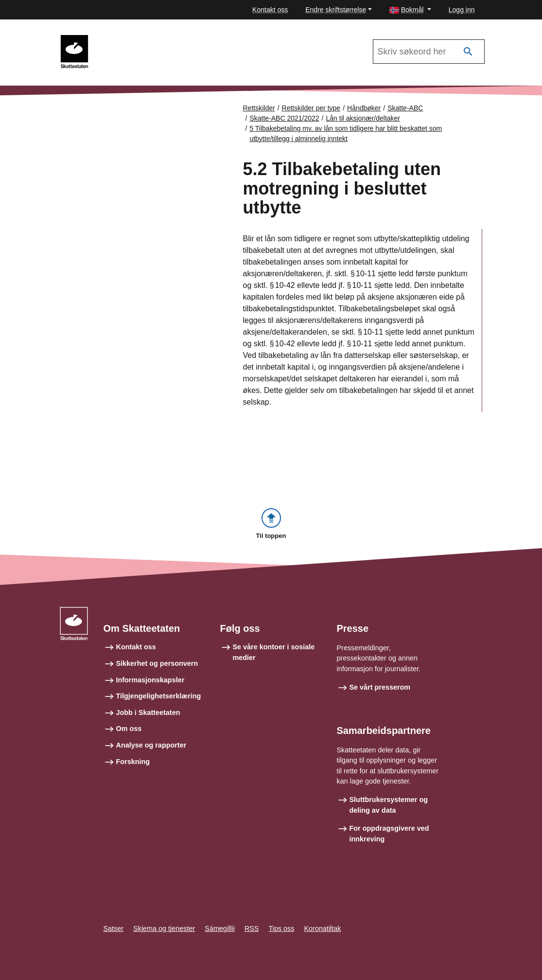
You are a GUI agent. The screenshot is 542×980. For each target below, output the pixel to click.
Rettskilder (259, 108)
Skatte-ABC (405, 108)
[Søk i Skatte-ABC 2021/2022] (429, 52)
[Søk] (468, 52)
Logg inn (462, 10)
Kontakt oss (270, 10)
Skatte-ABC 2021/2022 (140, 39)
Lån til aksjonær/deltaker (363, 118)
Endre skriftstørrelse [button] (336, 10)
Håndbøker (364, 108)
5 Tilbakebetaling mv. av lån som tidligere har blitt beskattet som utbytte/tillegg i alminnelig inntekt (346, 134)
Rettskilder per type (311, 108)
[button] (410, 10)
